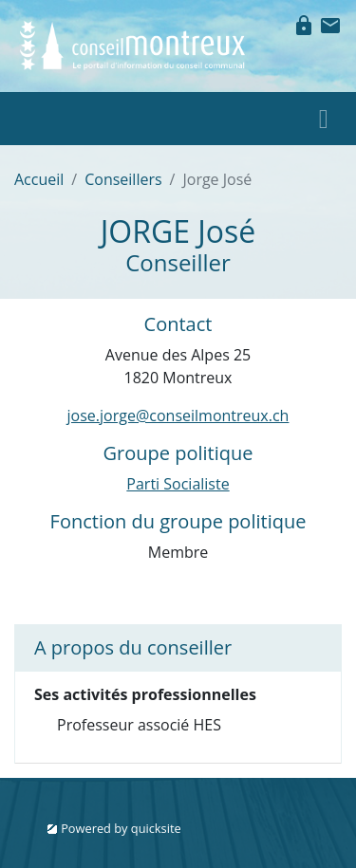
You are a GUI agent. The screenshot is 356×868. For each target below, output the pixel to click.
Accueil (39, 179)
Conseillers (123, 179)
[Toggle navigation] (324, 119)
